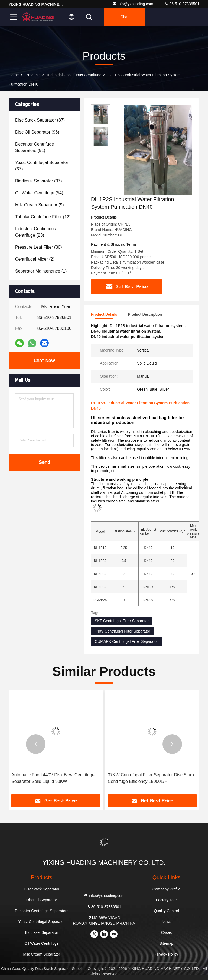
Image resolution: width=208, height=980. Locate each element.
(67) (42, 166)
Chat (125, 17)
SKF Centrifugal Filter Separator (122, 621)
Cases (167, 932)
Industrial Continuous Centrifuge (74, 75)
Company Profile (167, 889)
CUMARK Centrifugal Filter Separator (126, 641)
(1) (41, 271)
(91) (35, 147)
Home (14, 75)
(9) (40, 205)
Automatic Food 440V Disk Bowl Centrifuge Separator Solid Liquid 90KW (53, 778)
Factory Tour (167, 900)
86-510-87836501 (182, 4)
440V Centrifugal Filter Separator (123, 631)
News (166, 922)
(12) (43, 217)
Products (33, 75)
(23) (35, 232)
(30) (39, 247)
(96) (37, 132)
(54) (39, 193)
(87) (40, 120)
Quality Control (166, 911)
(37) (39, 181)
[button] (36, 744)
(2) (35, 259)
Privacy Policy (166, 954)
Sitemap (166, 943)
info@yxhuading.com (133, 4)
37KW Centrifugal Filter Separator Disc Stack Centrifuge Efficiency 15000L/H (151, 778)
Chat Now (44, 361)
